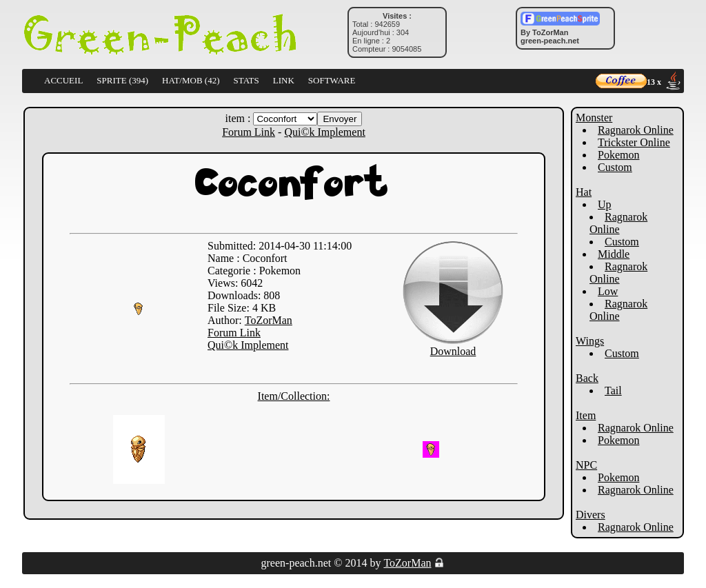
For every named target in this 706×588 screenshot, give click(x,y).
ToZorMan (269, 320)
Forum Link (249, 132)
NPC (586, 465)
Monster (594, 118)
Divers (591, 515)
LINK (284, 80)
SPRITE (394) (122, 80)
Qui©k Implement (324, 132)
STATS (246, 80)
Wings (590, 341)
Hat (584, 192)
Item (586, 415)
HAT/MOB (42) (191, 80)
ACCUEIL (63, 80)
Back (587, 378)
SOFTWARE (332, 80)
